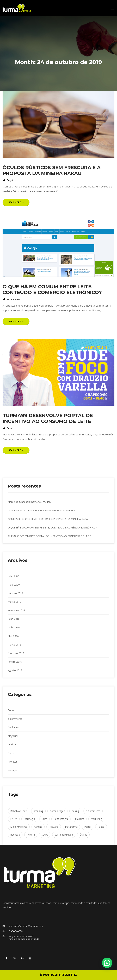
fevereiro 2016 (16, 653)
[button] (107, 963)
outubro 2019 (15, 593)
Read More (16, 202)
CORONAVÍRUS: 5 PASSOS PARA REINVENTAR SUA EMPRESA (42, 510)
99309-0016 (16, 931)
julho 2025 (14, 576)
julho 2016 (14, 619)
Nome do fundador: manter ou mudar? (29, 502)
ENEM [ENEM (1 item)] (14, 819)
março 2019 (15, 602)
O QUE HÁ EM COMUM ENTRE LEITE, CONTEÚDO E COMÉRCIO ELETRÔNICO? (52, 289)
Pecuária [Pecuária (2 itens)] (54, 827)
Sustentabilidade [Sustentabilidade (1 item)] (64, 835)
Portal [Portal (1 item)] (88, 827)
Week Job (13, 770)
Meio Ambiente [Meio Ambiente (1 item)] (19, 827)
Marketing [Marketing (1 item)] (96, 819)
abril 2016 (13, 636)
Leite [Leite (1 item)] (44, 819)
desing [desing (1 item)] (75, 811)
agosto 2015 (15, 670)
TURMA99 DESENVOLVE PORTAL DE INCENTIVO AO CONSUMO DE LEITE (48, 418)
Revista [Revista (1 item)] (31, 835)
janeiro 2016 (15, 662)
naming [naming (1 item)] (38, 827)
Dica (11, 710)
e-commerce (13, 299)
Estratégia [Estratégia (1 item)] (29, 819)
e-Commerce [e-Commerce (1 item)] (93, 811)
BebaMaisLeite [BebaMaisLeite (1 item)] (19, 811)
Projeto (11, 180)
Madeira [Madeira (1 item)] (80, 819)
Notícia (12, 744)
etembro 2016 (16, 610)
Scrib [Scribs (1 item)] (45, 835)
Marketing (13, 727)
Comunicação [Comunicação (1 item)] (57, 811)
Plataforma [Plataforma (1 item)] (71, 827)
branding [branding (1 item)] (38, 811)
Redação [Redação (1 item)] (15, 835)
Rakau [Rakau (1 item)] (101, 827)
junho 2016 (14, 627)
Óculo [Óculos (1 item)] (83, 835)
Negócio (13, 736)
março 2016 (15, 645)
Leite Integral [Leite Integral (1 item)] (61, 819)
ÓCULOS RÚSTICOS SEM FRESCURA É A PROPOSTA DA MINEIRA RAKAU (52, 170)
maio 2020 (14, 585)
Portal (10, 428)
